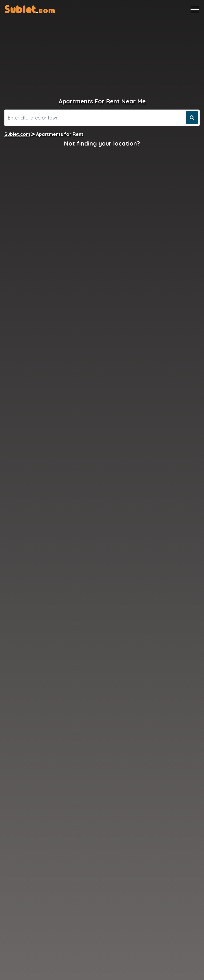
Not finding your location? (102, 143)
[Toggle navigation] (195, 10)
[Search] (95, 118)
